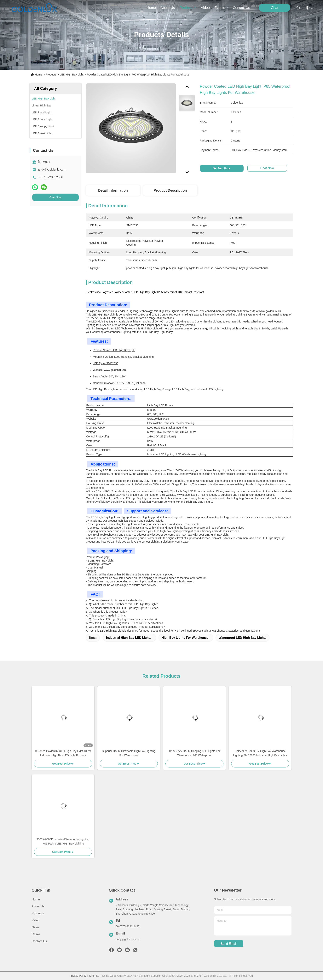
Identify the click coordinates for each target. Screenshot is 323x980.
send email (229, 944)
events (221, 8)
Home (151, 8)
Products (51, 75)
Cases (36, 934)
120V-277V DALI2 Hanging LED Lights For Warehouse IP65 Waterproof (194, 753)
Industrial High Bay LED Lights (129, 638)
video (205, 8)
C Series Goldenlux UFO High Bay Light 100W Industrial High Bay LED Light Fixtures (63, 753)
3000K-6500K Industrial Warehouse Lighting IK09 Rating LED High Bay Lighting (63, 841)
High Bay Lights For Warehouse (185, 638)
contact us (241, 8)
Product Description (170, 190)
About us (38, 906)
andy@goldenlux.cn (52, 169)
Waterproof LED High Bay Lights (242, 638)
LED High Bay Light (72, 75)
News (36, 927)
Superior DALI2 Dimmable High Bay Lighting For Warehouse (129, 753)
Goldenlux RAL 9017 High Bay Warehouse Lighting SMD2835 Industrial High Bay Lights (260, 753)
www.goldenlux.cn (270, 311)
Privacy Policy (78, 976)
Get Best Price (228, 168)
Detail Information (113, 190)
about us (168, 8)
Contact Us (39, 941)
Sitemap (94, 976)
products (188, 8)
